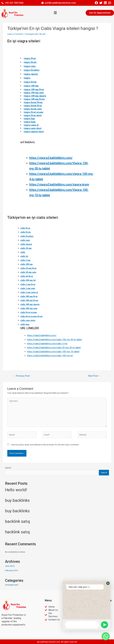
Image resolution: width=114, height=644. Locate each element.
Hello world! (16, 490)
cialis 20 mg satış (28, 272)
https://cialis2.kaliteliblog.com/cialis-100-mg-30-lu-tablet (54, 340)
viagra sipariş (31, 74)
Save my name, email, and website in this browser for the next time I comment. (45, 445)
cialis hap (25, 324)
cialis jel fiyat (27, 276)
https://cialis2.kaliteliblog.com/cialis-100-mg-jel (50, 356)
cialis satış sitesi (28, 320)
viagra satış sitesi (33, 128)
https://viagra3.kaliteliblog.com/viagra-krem (59, 184)
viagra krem (30, 82)
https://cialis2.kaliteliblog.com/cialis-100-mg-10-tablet (53, 352)
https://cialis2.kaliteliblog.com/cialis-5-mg (47, 344)
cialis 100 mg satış (29, 308)
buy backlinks (17, 500)
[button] (55, 13)
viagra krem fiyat (33, 106)
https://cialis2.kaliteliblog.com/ (42, 335)
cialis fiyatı (26, 232)
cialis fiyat (25, 228)
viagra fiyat (30, 58)
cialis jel (24, 256)
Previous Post (21, 376)
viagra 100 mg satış (34, 93)
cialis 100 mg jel (28, 280)
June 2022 (10, 566)
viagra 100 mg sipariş (35, 96)
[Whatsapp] (106, 636)
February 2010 (12, 570)
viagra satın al (31, 125)
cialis (23, 252)
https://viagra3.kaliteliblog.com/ (51, 158)
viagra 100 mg (31, 86)
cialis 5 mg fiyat (28, 284)
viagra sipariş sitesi (34, 131)
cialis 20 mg (26, 248)
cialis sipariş (26, 244)
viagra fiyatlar (31, 70)
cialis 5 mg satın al (29, 292)
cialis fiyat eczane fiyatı (31, 316)
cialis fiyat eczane (29, 312)
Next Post (95, 376)
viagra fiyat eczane (33, 112)
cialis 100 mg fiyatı (29, 300)
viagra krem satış (33, 109)
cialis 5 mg (25, 260)
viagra (27, 78)
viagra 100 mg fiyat (34, 89)
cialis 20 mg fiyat (28, 268)
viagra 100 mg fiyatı (34, 99)
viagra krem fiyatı (33, 102)
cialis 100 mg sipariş (30, 304)
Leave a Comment (15, 34)
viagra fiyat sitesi (33, 115)
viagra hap (29, 118)
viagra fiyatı (30, 62)
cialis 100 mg (26, 264)
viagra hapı (30, 122)
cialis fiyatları (27, 236)
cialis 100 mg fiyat (29, 296)
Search (8, 468)
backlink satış (18, 521)
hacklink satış (17, 532)
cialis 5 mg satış (28, 288)
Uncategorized (31, 34)
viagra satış (30, 66)
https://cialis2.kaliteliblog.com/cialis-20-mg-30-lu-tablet (54, 348)
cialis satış (25, 240)
